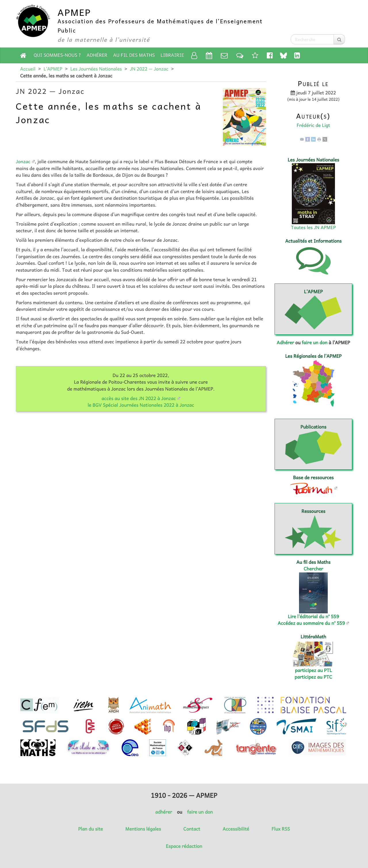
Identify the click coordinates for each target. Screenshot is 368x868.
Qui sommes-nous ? (57, 55)
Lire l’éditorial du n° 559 (313, 616)
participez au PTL (314, 670)
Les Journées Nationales (96, 69)
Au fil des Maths (134, 55)
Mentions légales (143, 829)
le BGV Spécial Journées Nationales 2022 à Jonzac (141, 405)
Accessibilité (236, 829)
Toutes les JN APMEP (313, 227)
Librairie (172, 55)
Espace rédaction (184, 846)
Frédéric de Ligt (313, 125)
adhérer (164, 812)
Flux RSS (281, 829)
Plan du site (91, 829)
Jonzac (23, 161)
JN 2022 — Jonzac (149, 69)
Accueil (28, 69)
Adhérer (97, 55)
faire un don (314, 342)
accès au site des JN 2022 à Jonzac (139, 398)
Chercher (313, 569)
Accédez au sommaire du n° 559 (311, 623)
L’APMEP (53, 69)
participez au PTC (314, 677)
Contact (192, 829)
